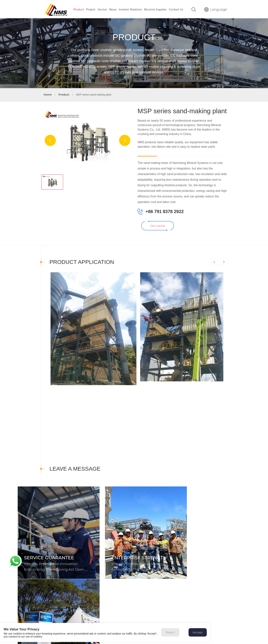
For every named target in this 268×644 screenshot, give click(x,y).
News (113, 9)
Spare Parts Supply (175, 615)
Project (91, 9)
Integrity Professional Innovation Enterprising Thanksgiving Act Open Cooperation (54, 568)
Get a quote (158, 232)
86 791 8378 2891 (61, 604)
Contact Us (176, 9)
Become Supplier (155, 9)
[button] (224, 269)
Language (216, 9)
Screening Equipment (112, 609)
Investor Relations (130, 9)
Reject (174, 634)
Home (48, 94)
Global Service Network (178, 609)
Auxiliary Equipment (110, 620)
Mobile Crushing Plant (112, 615)
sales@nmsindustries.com (64, 622)
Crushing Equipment (111, 604)
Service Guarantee (49, 556)
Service (102, 9)
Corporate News (205, 556)
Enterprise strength (131, 556)
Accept (201, 634)
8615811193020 (62, 608)
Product (79, 9)
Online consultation (176, 620)
